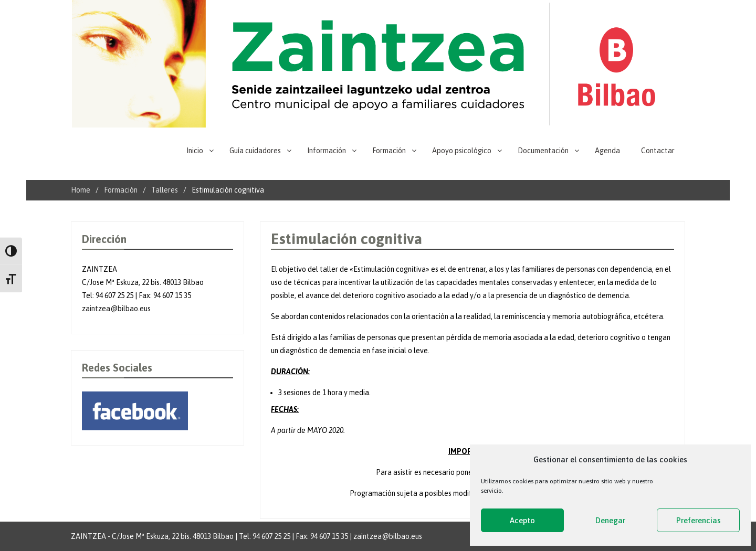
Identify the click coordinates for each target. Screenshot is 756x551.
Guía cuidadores (255, 151)
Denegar (610, 520)
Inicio (195, 151)
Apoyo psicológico (462, 151)
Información (327, 151)
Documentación (543, 151)
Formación (389, 151)
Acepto (522, 520)
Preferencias (699, 520)
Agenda (607, 151)
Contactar (658, 151)
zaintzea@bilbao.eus (116, 309)
